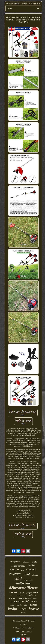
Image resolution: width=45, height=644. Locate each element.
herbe (31, 565)
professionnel (32, 593)
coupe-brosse (28, 580)
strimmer (15, 601)
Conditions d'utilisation (23, 631)
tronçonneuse (25, 598)
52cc (23, 609)
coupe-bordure (18, 566)
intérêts (19, 605)
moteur (13, 592)
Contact (23, 624)
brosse (34, 609)
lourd (12, 605)
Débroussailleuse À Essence (23, 621)
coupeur (31, 569)
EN (22, 635)
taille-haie (23, 583)
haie (23, 570)
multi (25, 601)
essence (15, 574)
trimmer (26, 562)
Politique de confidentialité (23, 628)
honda (34, 562)
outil (27, 574)
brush (22, 593)
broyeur (13, 598)
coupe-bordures (21, 596)
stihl (18, 579)
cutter (34, 602)
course (35, 599)
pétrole (34, 605)
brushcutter (32, 595)
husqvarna (15, 562)
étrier (26, 605)
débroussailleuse (23, 588)
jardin (13, 609)
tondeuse (12, 596)
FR (25, 635)
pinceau (35, 575)
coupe (15, 570)
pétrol (23, 612)
